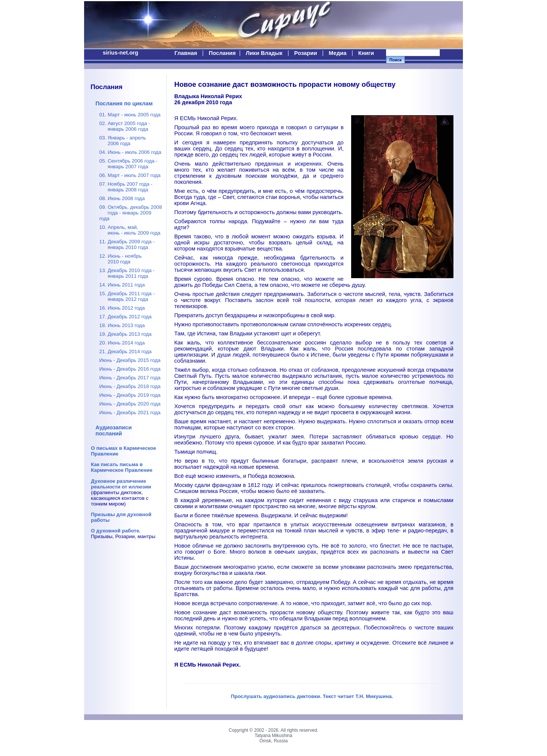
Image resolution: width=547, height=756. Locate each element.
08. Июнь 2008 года (122, 198)
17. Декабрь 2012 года (125, 317)
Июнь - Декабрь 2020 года (130, 404)
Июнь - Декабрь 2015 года (130, 360)
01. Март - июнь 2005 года (130, 115)
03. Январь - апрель (123, 141)
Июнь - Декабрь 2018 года (130, 386)
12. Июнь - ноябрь (120, 259)
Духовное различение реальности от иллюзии (121, 484)
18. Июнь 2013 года (122, 325)
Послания (222, 53)
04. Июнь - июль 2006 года (130, 152)
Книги (366, 53)
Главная (186, 53)
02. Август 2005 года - (125, 126)
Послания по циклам (124, 103)
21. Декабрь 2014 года (125, 351)
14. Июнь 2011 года (122, 285)
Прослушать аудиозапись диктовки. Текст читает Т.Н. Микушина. (312, 696)
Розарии (306, 53)
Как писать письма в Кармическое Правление (122, 467)
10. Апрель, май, (130, 230)
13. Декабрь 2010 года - (127, 273)
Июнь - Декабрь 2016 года (130, 369)
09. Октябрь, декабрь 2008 (130, 213)
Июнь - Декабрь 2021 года (130, 412)
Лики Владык (264, 53)
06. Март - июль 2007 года (130, 175)
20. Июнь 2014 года (122, 343)
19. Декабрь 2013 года (125, 334)
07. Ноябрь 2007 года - (126, 187)
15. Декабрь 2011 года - (127, 296)
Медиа (338, 53)
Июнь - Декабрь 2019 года (130, 395)
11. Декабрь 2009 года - (127, 244)
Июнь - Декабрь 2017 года (130, 378)
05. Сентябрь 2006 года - (128, 164)
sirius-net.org (120, 53)
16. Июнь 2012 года (122, 308)
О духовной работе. (116, 531)
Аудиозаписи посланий (114, 430)
